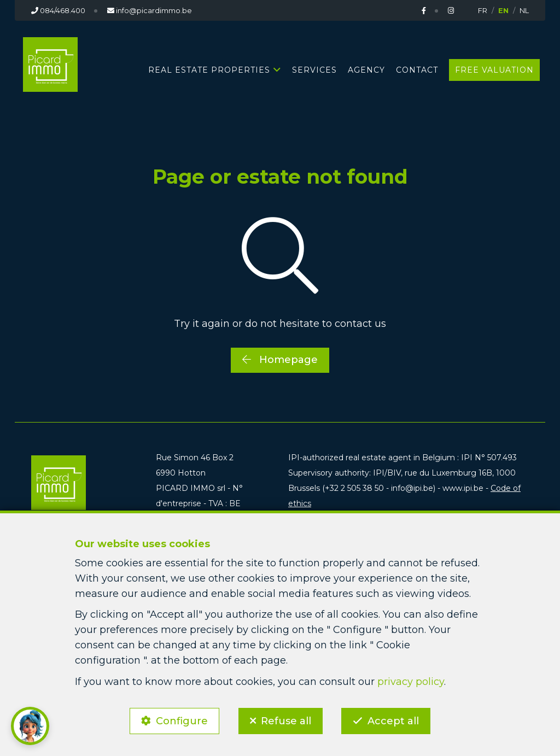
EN (503, 10)
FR (483, 10)
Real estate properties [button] (209, 70)
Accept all (394, 721)
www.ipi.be (463, 488)
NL (524, 10)
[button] (30, 726)
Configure (182, 721)
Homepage (280, 360)
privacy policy (411, 681)
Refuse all (286, 721)
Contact (417, 70)
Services (314, 70)
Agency (366, 70)
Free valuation (494, 70)
